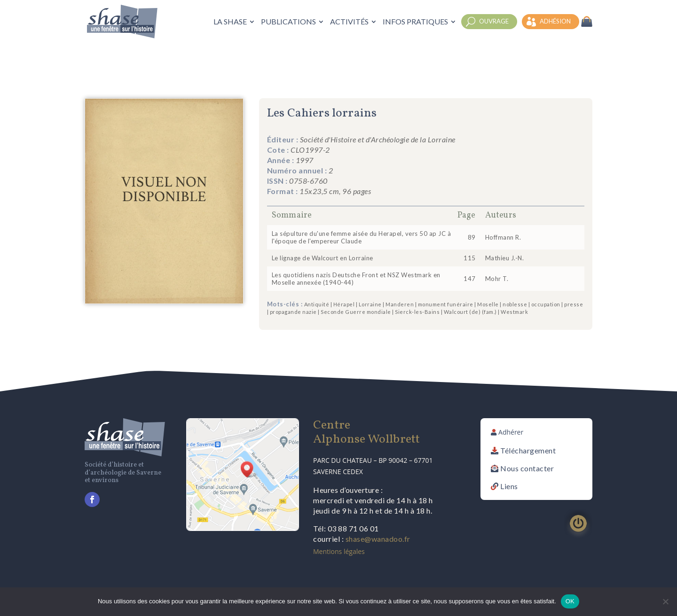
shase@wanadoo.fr (378, 539)
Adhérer (511, 432)
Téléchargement (528, 450)
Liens (509, 486)
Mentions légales (339, 551)
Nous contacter (527, 468)
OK (570, 601)
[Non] (665, 601)
